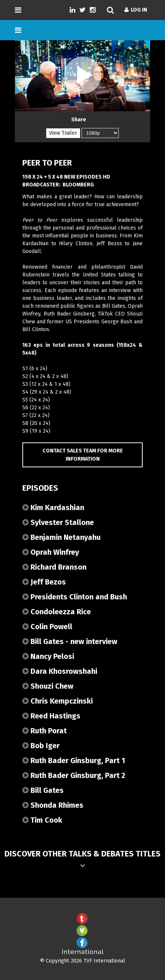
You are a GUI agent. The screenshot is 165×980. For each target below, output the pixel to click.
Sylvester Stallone (58, 522)
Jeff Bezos (44, 582)
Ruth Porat (45, 731)
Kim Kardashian (53, 507)
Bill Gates (43, 790)
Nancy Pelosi (48, 656)
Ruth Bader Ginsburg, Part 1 (74, 760)
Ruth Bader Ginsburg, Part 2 (74, 775)
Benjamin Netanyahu (61, 537)
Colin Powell (47, 627)
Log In (136, 10)
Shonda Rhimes (53, 805)
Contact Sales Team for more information (83, 455)
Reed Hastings (51, 716)
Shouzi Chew (48, 686)
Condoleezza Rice (57, 612)
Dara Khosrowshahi (60, 671)
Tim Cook (42, 820)
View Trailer (63, 133)
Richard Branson (54, 567)
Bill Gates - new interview (70, 641)
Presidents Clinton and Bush (75, 597)
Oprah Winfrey (51, 552)
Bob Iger (41, 746)
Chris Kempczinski (58, 701)
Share (79, 120)
